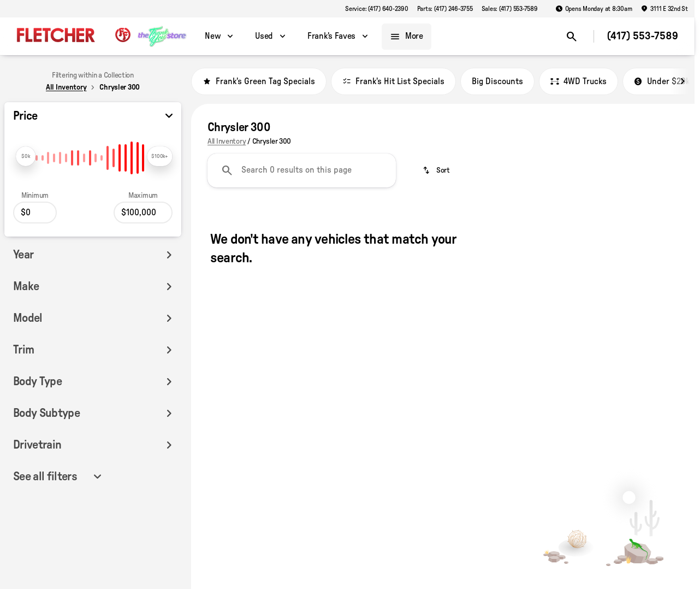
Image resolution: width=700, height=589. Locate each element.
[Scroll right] (683, 81)
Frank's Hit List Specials (393, 81)
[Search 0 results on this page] (302, 170)
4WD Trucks (579, 81)
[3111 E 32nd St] (664, 9)
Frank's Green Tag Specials (259, 81)
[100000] (143, 213)
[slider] (26, 156)
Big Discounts (497, 81)
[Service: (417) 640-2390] (376, 9)
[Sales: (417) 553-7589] (510, 9)
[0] (35, 213)
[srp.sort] (437, 170)
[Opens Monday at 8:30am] (594, 9)
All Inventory (227, 142)
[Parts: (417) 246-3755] (445, 9)
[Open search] (572, 37)
